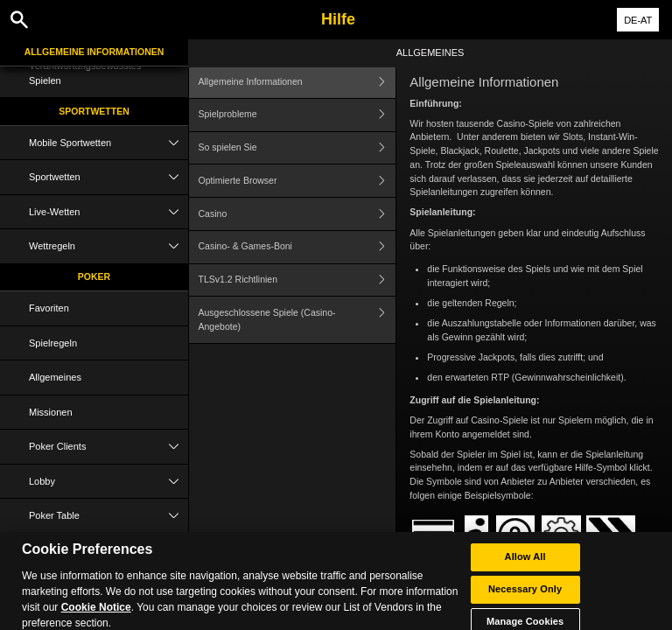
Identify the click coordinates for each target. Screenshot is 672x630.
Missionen (51, 412)
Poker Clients (108, 447)
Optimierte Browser (297, 181)
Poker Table (108, 516)
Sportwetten (94, 111)
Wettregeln (108, 246)
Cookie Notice (96, 617)
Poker (94, 276)
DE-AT (638, 20)
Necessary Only (525, 598)
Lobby (108, 482)
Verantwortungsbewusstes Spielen (85, 73)
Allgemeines (55, 377)
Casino (297, 214)
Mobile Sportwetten (108, 143)
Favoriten (49, 308)
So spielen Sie (297, 148)
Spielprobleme (297, 115)
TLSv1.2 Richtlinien (297, 280)
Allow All (525, 566)
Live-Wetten (108, 212)
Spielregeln (53, 343)
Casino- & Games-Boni (297, 247)
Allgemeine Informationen (94, 52)
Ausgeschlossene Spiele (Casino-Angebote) (297, 320)
